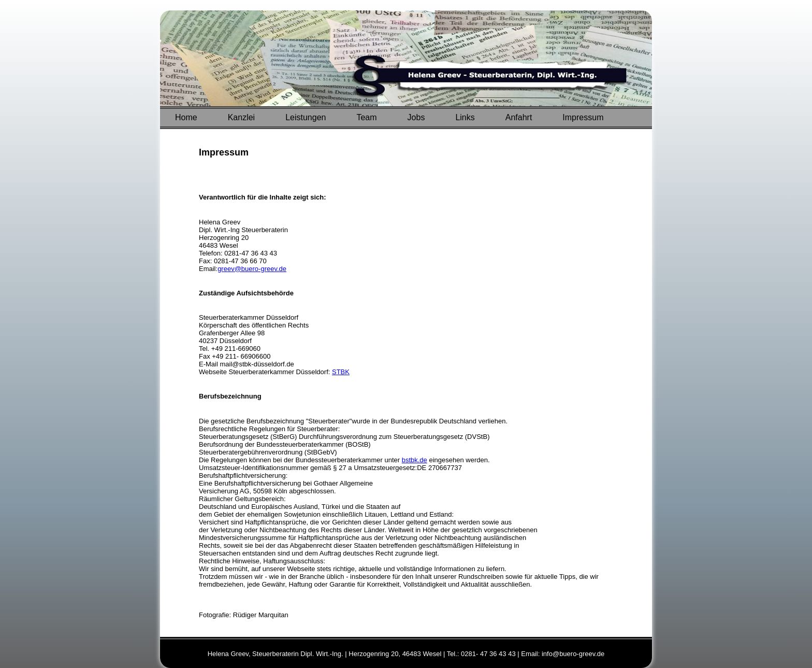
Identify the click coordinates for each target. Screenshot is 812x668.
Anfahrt (519, 117)
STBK (341, 372)
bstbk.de (415, 460)
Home (186, 117)
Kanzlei (241, 117)
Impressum (583, 117)
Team (366, 117)
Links (465, 117)
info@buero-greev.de (573, 654)
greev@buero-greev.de (252, 269)
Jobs (416, 117)
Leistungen (306, 117)
